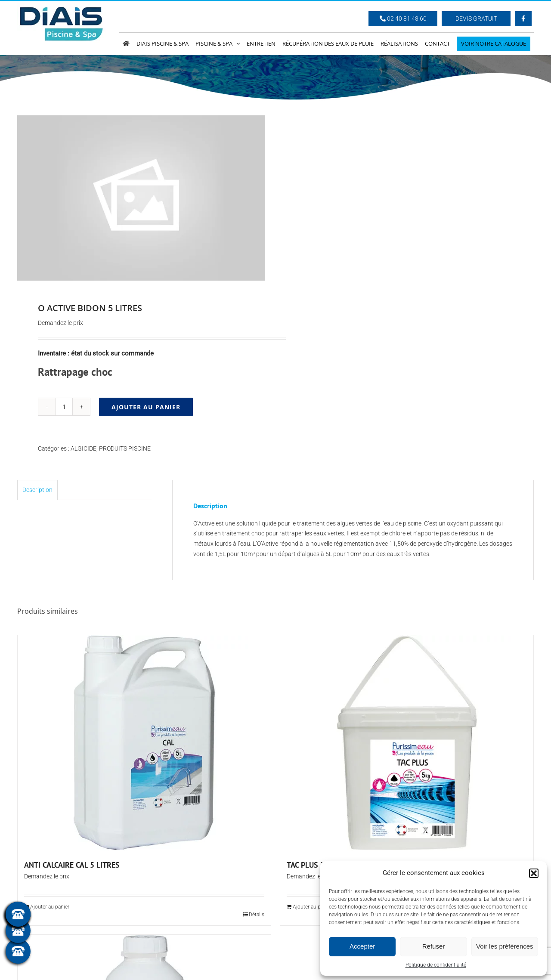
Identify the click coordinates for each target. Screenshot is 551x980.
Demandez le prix (60, 323)
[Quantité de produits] (64, 407)
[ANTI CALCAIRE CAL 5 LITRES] (144, 743)
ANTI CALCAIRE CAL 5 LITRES (72, 865)
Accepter (362, 946)
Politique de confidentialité (436, 965)
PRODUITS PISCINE (125, 448)
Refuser (434, 946)
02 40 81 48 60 (403, 19)
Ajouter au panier (146, 407)
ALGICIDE (84, 448)
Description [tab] (37, 490)
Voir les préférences (505, 946)
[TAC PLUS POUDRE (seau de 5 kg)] (407, 743)
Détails (257, 915)
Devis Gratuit (476, 19)
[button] (534, 873)
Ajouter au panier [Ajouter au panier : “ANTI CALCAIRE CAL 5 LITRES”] (50, 907)
